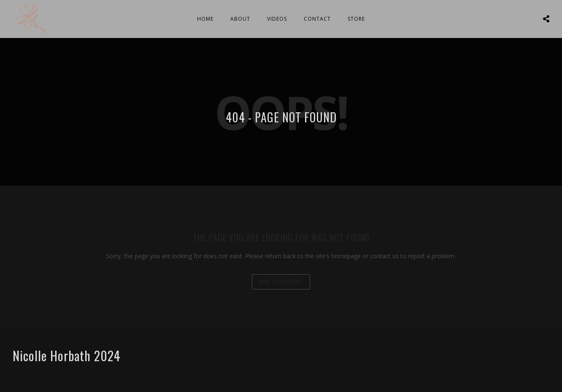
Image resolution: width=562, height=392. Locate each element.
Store (356, 19)
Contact (317, 19)
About (240, 19)
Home (205, 19)
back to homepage (281, 282)
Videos (277, 19)
